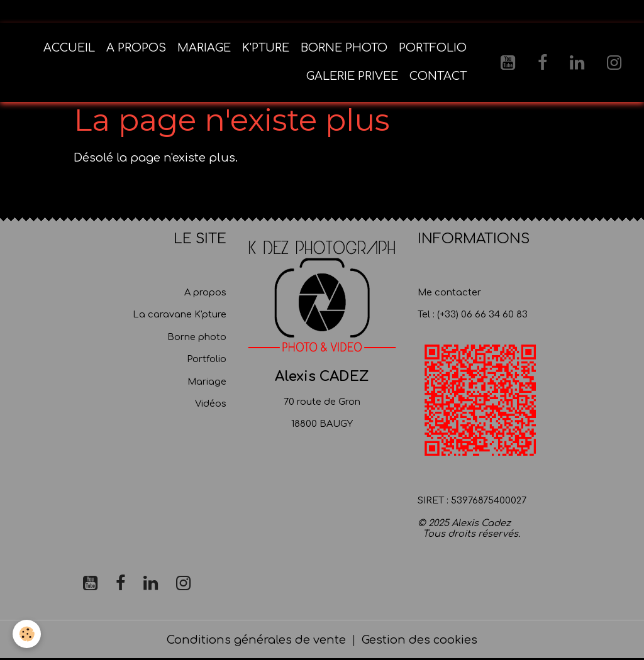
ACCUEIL (69, 48)
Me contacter (449, 292)
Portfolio (207, 359)
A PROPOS (136, 48)
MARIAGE (204, 48)
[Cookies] (27, 634)
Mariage (207, 382)
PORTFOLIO (433, 48)
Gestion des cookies (419, 640)
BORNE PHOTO (344, 48)
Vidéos (211, 404)
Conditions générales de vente (256, 640)
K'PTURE (266, 48)
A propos (205, 292)
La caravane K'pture (180, 314)
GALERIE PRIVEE (352, 76)
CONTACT (438, 76)
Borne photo (197, 337)
